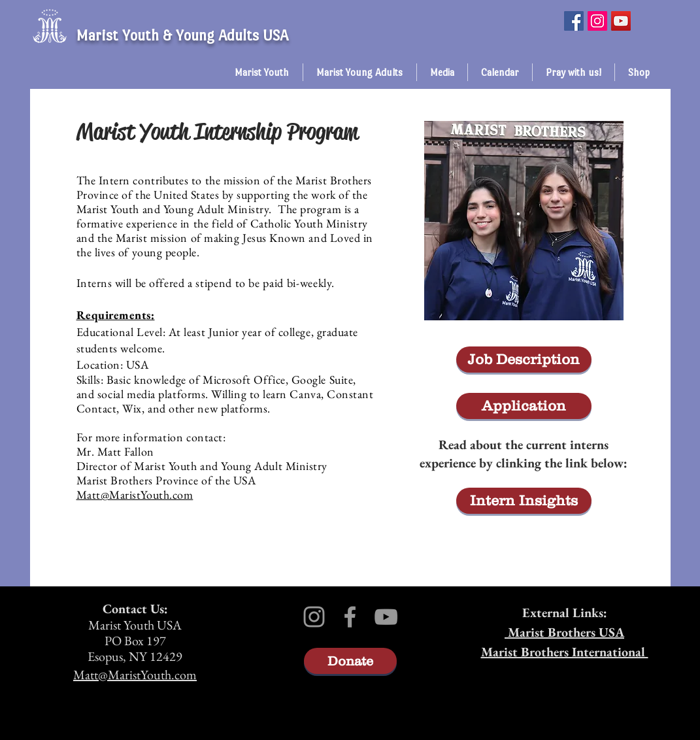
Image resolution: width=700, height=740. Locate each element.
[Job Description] (524, 360)
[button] (262, 72)
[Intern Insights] (524, 501)
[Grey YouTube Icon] (386, 617)
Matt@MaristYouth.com (135, 495)
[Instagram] (597, 21)
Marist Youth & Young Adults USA (182, 35)
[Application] (524, 406)
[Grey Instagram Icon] (314, 617)
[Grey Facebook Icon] (350, 617)
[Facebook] (574, 21)
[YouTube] (621, 21)
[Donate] (350, 661)
